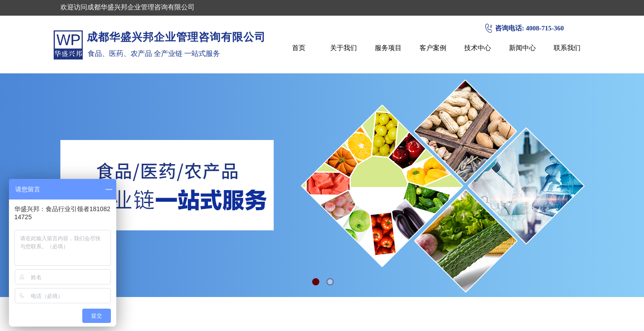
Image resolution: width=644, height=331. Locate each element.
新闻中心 (522, 48)
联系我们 (567, 48)
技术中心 (478, 48)
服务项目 (388, 48)
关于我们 (343, 48)
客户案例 (433, 48)
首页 (299, 48)
